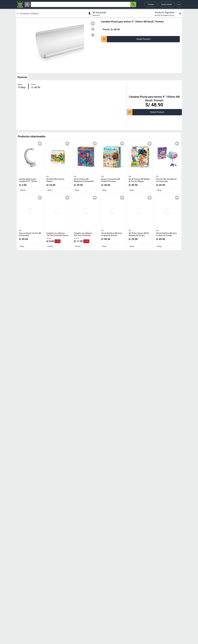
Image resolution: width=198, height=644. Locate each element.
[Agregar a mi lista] (40, 144)
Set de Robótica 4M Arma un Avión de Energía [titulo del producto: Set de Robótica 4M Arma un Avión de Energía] (166, 234)
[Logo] (20, 4)
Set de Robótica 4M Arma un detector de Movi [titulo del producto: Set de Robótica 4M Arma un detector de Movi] (112, 234)
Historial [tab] (22, 77)
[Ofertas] (80, 4)
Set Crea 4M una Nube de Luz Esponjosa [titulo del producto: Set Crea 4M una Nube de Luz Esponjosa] (166, 180)
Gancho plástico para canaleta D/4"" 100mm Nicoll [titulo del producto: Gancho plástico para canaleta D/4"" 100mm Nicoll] (29, 181)
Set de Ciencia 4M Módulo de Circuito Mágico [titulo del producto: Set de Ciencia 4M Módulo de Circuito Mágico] (139, 180)
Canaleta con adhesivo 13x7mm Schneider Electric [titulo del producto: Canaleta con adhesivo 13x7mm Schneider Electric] (57, 234)
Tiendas (151, 4)
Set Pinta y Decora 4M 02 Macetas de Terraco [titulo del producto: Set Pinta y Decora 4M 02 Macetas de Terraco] (139, 234)
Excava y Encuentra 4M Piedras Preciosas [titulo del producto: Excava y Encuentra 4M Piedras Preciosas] (111, 180)
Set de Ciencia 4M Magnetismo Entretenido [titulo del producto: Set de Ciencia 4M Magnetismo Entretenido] (84, 180)
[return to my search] (97, 14)
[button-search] (133, 4)
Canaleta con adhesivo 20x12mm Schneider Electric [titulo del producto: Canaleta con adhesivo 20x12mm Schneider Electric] (83, 235)
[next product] (168, 14)
